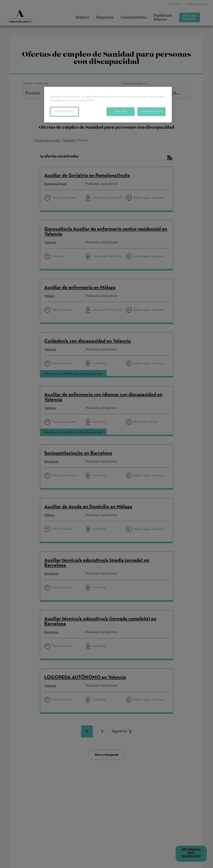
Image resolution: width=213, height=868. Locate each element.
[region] (108, 105)
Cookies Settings (64, 111)
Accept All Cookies (152, 111)
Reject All (121, 111)
